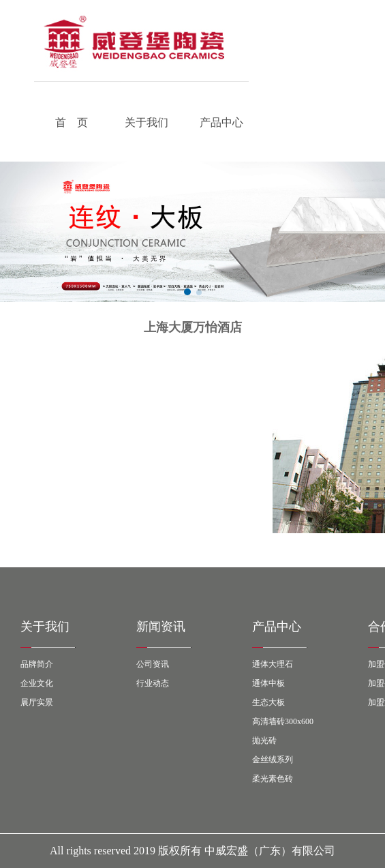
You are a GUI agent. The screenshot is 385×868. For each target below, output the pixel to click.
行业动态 (153, 683)
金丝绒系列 (273, 760)
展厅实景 (37, 702)
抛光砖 (264, 740)
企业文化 (37, 683)
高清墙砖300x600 (283, 721)
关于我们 (147, 122)
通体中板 (268, 683)
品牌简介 (37, 664)
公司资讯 (153, 664)
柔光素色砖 (273, 779)
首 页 (72, 122)
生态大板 (268, 702)
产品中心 (221, 122)
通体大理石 (273, 664)
